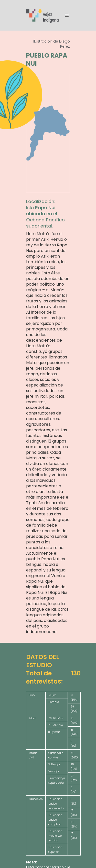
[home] (43, 15)
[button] (65, 15)
